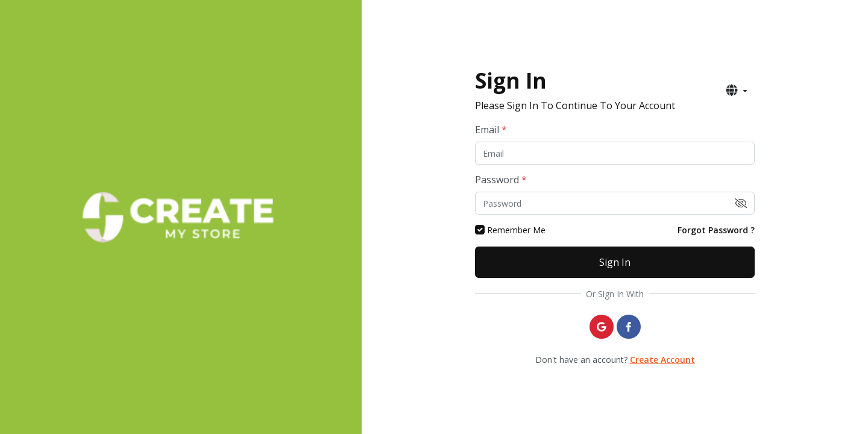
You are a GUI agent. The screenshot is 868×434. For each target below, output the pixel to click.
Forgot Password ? (716, 230)
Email (491, 130)
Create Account (662, 360)
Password (501, 180)
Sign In (615, 262)
